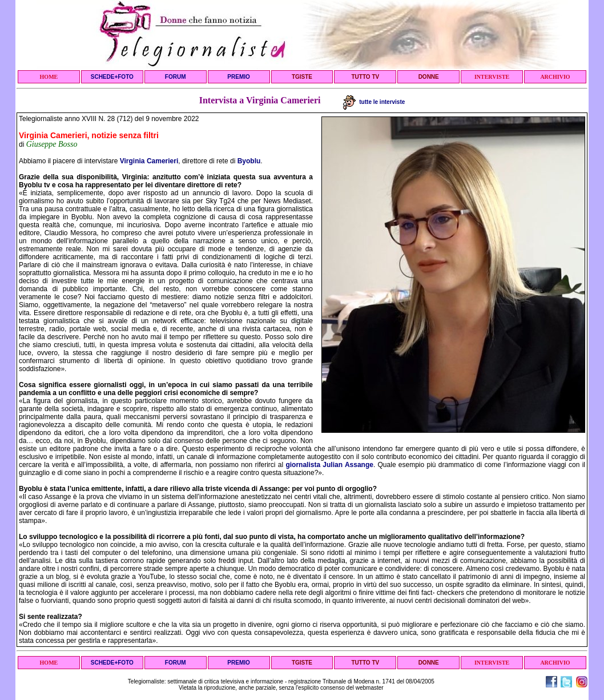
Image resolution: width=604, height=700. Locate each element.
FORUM (176, 77)
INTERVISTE (492, 77)
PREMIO (238, 77)
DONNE (429, 77)
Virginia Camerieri (149, 161)
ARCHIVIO (555, 77)
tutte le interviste (374, 102)
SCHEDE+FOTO (112, 77)
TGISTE (302, 77)
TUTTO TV (365, 77)
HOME (49, 77)
